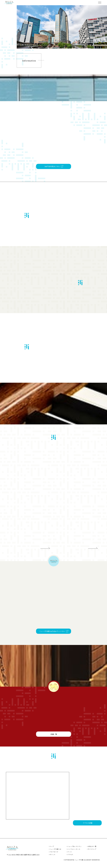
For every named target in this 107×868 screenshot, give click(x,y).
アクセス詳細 (88, 827)
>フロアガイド (53, 856)
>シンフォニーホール (73, 854)
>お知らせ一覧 (92, 851)
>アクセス (70, 859)
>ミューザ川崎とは (55, 854)
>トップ (51, 851)
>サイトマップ (92, 854)
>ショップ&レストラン (74, 851)
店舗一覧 (54, 743)
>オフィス (52, 859)
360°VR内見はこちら (52, 174)
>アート (69, 856)
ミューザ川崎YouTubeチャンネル (52, 637)
